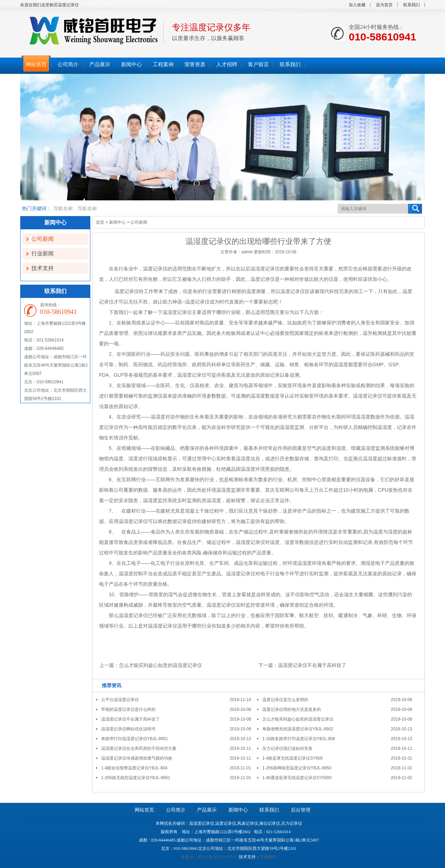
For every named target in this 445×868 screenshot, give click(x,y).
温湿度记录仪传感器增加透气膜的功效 (137, 758)
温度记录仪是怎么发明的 (285, 700)
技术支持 (43, 268)
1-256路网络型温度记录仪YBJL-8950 (297, 768)
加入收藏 (357, 5)
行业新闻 (43, 254)
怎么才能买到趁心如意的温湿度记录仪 (160, 665)
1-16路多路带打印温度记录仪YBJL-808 (299, 739)
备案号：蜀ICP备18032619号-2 (209, 857)
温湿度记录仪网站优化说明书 (128, 729)
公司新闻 (43, 239)
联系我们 (412, 5)
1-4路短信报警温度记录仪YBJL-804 (134, 768)
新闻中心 (118, 222)
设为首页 (384, 5)
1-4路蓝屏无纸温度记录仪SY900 (292, 758)
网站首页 (144, 810)
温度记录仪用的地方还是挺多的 (292, 709)
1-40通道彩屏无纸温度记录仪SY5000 (297, 778)
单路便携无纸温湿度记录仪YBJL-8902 (298, 729)
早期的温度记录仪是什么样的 (128, 709)
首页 (100, 222)
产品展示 (207, 810)
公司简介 (176, 810)
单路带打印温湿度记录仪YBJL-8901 (134, 739)
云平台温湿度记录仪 (120, 700)
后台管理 (301, 810)
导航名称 (63, 209)
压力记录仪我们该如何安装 (287, 748)
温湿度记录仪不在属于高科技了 (312, 665)
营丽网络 (268, 857)
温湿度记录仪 (265, 269)
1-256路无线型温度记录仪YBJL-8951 (136, 778)
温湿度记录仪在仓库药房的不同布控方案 (139, 748)
